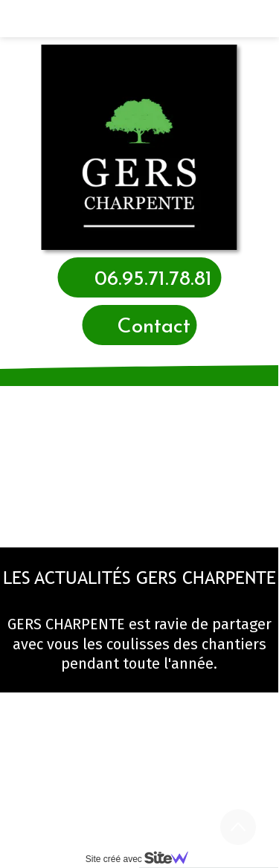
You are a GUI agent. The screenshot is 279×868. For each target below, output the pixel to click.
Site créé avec (143, 859)
